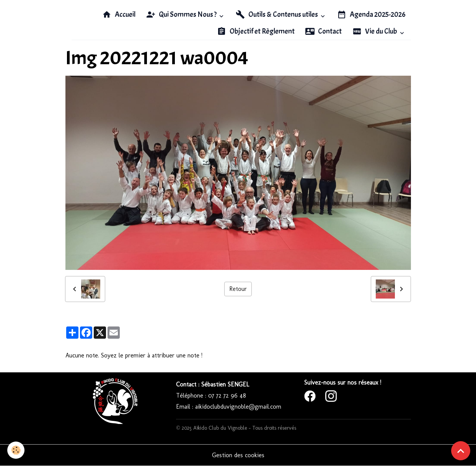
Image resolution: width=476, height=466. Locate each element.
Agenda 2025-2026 (371, 15)
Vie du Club (375, 31)
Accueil (119, 15)
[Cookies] (16, 450)
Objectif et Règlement (256, 31)
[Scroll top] (461, 451)
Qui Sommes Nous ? (182, 15)
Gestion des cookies (238, 455)
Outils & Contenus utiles (277, 15)
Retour (238, 289)
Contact (324, 31)
